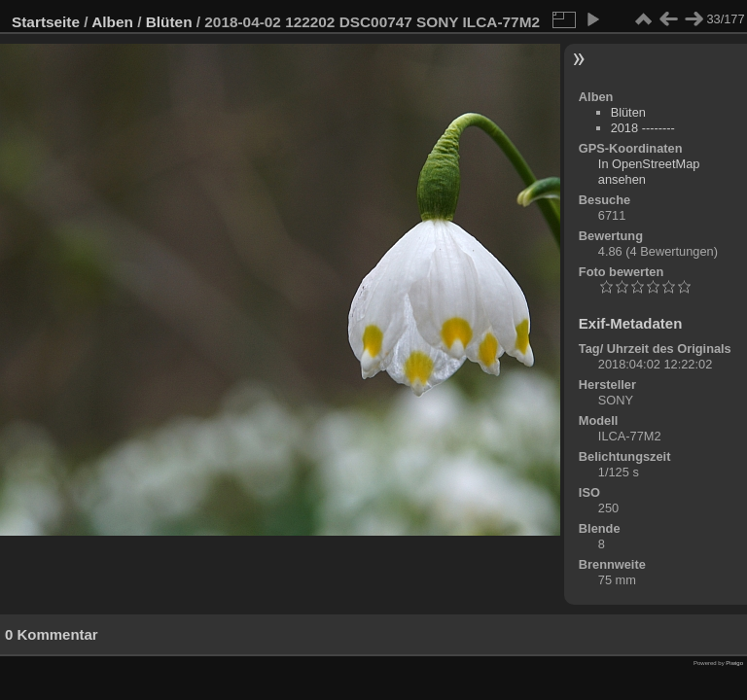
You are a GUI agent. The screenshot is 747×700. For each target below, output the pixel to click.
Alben (112, 22)
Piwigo (734, 663)
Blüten (169, 22)
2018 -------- (643, 128)
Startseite (46, 22)
